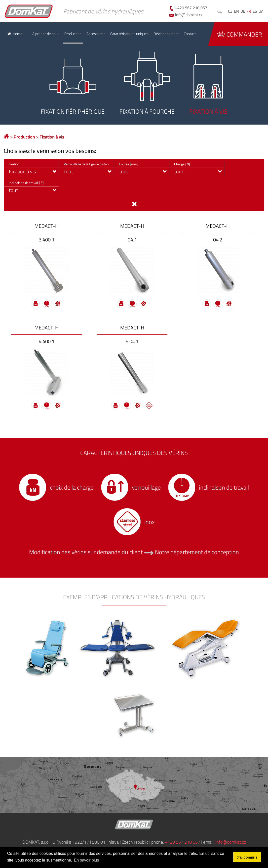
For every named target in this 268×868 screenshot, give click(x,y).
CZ (230, 11)
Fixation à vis (52, 137)
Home (18, 34)
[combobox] (31, 168)
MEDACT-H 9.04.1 (132, 335)
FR (249, 11)
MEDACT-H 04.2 (218, 233)
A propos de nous (46, 34)
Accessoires (96, 34)
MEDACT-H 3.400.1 (47, 233)
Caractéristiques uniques (129, 34)
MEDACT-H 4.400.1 (47, 335)
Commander (240, 34)
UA (261, 11)
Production (73, 34)
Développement (166, 34)
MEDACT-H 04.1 (132, 233)
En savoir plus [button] (87, 860)
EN (236, 11)
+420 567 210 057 (191, 8)
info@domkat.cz (189, 15)
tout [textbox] (69, 171)
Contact (190, 34)
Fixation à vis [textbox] (22, 171)
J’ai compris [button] (247, 857)
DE (243, 11)
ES (255, 11)
